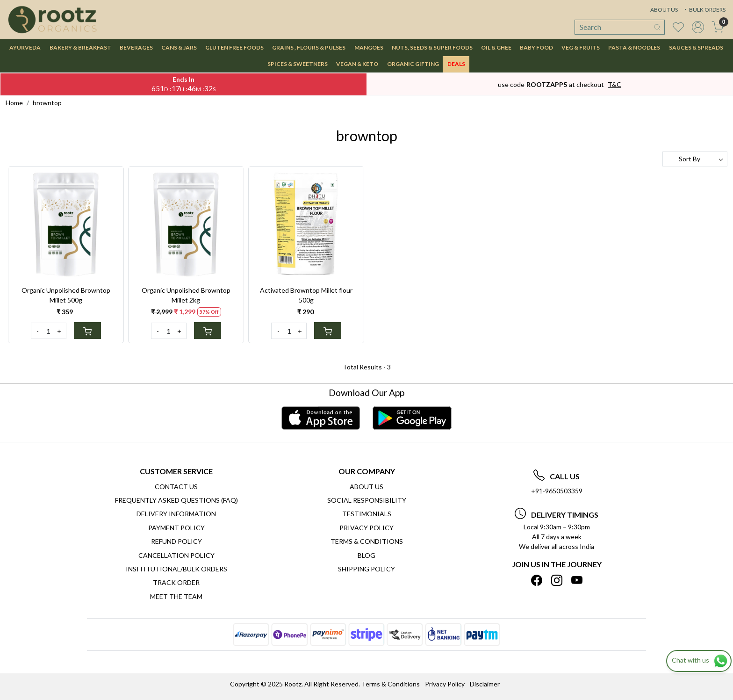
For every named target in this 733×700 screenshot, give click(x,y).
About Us (366, 487)
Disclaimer (485, 684)
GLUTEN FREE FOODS (234, 47)
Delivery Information (176, 514)
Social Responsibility (367, 500)
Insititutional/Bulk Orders (176, 569)
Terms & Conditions (367, 541)
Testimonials (367, 514)
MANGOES (369, 47)
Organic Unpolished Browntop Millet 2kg (186, 295)
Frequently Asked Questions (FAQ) (176, 500)
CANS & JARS (179, 47)
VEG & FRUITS (581, 47)
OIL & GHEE (496, 47)
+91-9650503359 (557, 491)
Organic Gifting (413, 64)
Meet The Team (176, 596)
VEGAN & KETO (357, 64)
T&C (614, 84)
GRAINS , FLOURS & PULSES (309, 47)
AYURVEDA (25, 47)
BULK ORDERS (704, 10)
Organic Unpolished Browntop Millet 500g (66, 295)
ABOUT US (664, 10)
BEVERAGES (136, 47)
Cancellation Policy (176, 555)
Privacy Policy (366, 528)
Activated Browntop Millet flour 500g (306, 295)
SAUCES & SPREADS (696, 47)
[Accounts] (698, 27)
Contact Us (176, 487)
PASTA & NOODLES (634, 47)
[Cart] (87, 331)
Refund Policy (176, 541)
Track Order (176, 582)
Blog (366, 555)
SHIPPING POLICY (366, 569)
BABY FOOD (536, 47)
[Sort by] (695, 159)
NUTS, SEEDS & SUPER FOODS (432, 47)
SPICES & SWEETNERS (298, 64)
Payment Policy (176, 528)
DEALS (456, 64)
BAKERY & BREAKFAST (80, 47)
